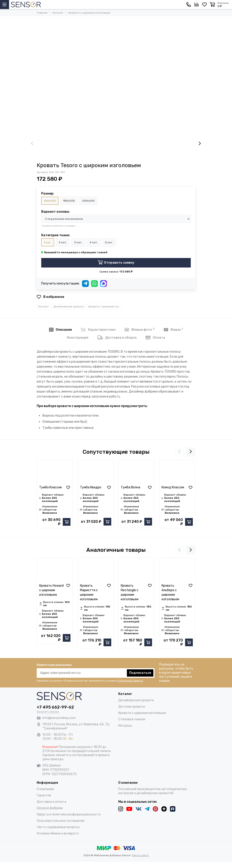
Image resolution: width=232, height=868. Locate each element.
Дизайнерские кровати (69, 306)
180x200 (69, 201)
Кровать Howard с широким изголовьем (51, 590)
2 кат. (63, 242)
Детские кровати (132, 707)
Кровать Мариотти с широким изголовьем (89, 592)
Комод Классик (173, 487)
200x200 (88, 201)
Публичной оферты (130, 681)
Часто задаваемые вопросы (58, 827)
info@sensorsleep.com (59, 718)
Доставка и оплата (51, 802)
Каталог (44, 306)
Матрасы (125, 726)
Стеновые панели (132, 719)
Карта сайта (140, 855)
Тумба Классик (51, 487)
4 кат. (94, 242)
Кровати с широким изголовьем (106, 306)
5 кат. (109, 242)
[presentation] (32, 144)
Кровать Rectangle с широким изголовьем (130, 592)
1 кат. (48, 242)
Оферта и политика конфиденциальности (69, 814)
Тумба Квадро (91, 487)
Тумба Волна (130, 487)
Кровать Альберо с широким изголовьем (170, 592)
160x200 (50, 201)
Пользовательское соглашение (61, 821)
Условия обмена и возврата (58, 833)
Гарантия (44, 795)
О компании (45, 789)
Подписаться (140, 673)
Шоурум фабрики (50, 808)
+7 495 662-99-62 (55, 707)
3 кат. (78, 242)
